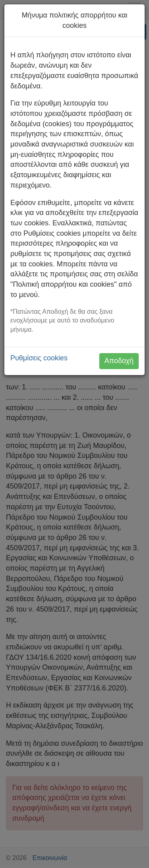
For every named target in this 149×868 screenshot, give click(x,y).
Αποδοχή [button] (119, 361)
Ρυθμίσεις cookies (39, 358)
